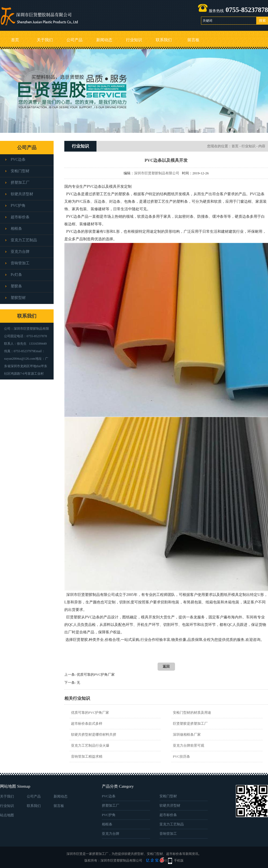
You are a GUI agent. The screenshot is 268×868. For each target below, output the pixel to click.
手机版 (179, 861)
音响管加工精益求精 (87, 756)
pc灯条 (16, 275)
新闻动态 (104, 40)
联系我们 (164, 40)
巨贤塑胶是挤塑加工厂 (190, 724)
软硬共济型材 (22, 194)
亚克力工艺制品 (24, 240)
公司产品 (75, 40)
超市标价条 (20, 217)
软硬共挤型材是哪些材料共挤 (94, 734)
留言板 (193, 40)
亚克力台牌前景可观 (189, 745)
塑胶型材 (18, 298)
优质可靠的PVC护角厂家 (96, 675)
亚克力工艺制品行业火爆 (90, 745)
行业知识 (134, 40)
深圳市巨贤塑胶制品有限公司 (157, 173)
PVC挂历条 (181, 756)
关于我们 (45, 40)
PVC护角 (18, 206)
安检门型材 (20, 171)
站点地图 (7, 815)
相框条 (16, 229)
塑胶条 (16, 286)
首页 (15, 40)
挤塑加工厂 (20, 183)
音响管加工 (20, 263)
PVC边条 (18, 159)
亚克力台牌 (20, 252)
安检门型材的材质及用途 (192, 713)
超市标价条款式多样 (87, 724)
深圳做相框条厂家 (187, 734)
